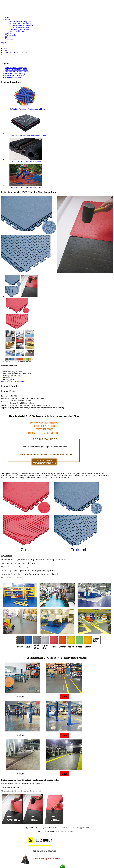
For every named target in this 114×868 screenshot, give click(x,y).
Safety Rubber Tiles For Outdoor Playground (25, 188)
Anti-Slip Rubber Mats (17, 31)
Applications (10, 33)
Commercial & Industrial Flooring (21, 25)
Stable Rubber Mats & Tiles (19, 29)
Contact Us (9, 39)
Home (7, 18)
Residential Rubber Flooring (19, 27)
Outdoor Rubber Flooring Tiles (20, 22)
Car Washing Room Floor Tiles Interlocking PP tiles (27, 109)
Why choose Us (11, 35)
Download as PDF (19, 381)
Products (8, 20)
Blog (7, 37)
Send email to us (7, 381)
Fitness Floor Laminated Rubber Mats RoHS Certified (28, 135)
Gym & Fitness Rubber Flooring (21, 23)
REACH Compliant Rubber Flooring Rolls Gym (26, 161)
